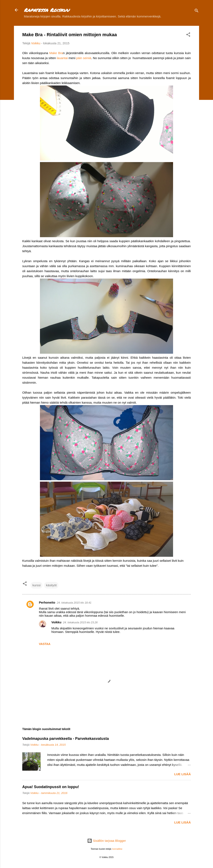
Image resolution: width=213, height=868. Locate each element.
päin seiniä (84, 58)
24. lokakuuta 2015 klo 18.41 (74, 603)
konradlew (117, 849)
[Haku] (197, 11)
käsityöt (51, 585)
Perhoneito (47, 602)
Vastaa (45, 644)
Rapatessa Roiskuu (47, 10)
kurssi (37, 585)
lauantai (62, 58)
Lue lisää (183, 774)
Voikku (56, 622)
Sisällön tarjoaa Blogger (107, 841)
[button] (188, 35)
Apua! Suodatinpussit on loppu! (51, 787)
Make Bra (56, 53)
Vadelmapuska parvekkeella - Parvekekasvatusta (66, 739)
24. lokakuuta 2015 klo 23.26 (80, 622)
